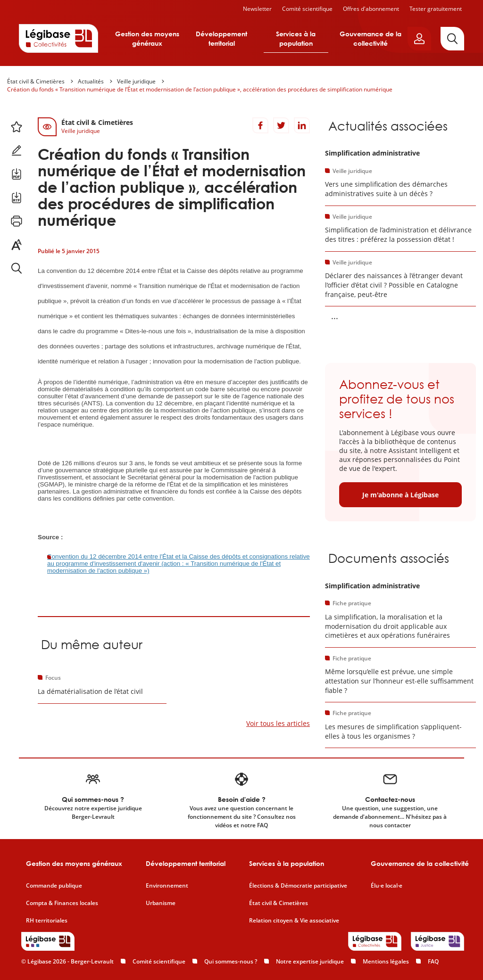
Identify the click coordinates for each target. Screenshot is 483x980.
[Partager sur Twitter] (281, 125)
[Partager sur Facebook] (260, 125)
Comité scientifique (307, 9)
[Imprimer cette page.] (17, 221)
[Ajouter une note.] (17, 150)
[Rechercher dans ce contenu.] (17, 268)
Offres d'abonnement (371, 9)
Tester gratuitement (436, 9)
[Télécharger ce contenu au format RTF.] (17, 198)
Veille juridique (136, 81)
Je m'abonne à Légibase (400, 495)
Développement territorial (221, 38)
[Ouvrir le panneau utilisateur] (419, 39)
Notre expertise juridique (310, 961)
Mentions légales (386, 961)
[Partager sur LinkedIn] (302, 125)
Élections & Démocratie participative (298, 886)
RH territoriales (47, 921)
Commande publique (54, 886)
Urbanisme (161, 903)
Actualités (91, 81)
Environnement (167, 886)
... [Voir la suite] (335, 316)
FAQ (433, 961)
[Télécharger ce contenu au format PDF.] (17, 174)
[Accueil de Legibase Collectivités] (58, 38)
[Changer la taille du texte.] (17, 245)
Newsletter (257, 9)
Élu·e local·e (387, 886)
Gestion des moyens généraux (147, 38)
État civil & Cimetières (36, 81)
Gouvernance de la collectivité (371, 38)
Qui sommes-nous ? (231, 961)
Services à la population (296, 38)
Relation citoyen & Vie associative (294, 921)
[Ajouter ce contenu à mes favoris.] (17, 127)
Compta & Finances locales (62, 903)
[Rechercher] (452, 39)
